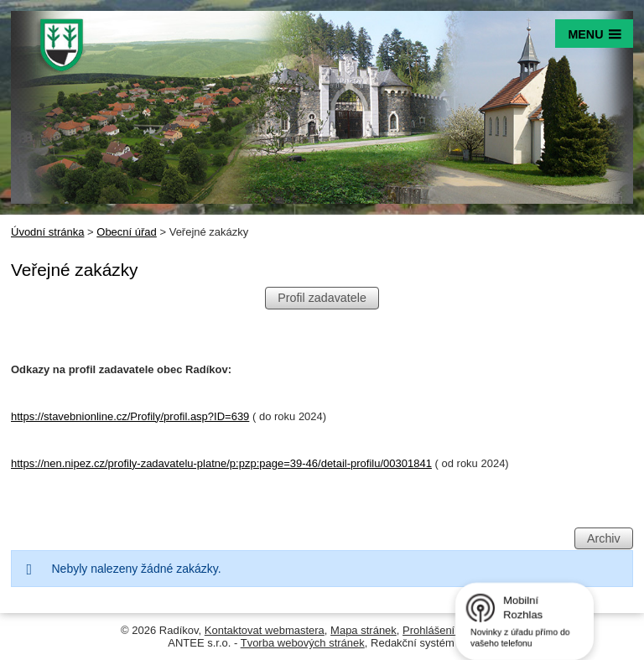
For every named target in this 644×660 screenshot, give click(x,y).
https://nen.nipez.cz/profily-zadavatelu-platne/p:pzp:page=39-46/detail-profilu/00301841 (221, 463)
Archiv (604, 538)
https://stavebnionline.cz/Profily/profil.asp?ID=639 (130, 416)
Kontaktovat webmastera (265, 630)
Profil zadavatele (322, 299)
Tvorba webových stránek (303, 643)
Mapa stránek (364, 630)
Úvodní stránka (47, 232)
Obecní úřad (127, 232)
